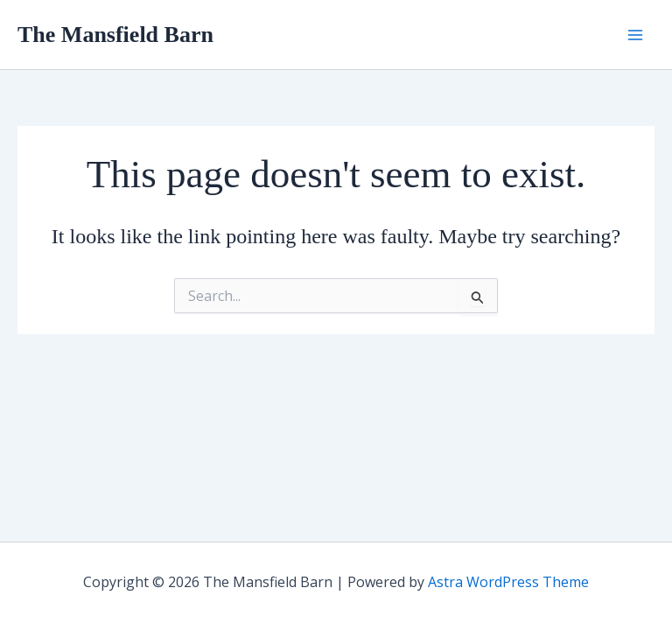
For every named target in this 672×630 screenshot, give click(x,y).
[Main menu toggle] (635, 35)
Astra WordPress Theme (508, 582)
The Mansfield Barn (115, 35)
